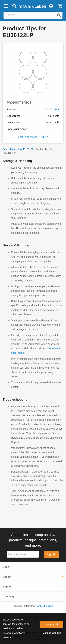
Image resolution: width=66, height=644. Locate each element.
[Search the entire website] (33, 15)
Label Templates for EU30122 (33, 137)
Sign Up (52, 554)
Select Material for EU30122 (18, 149)
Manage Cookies (52, 633)
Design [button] (7, 577)
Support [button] (8, 587)
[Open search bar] (14, 6)
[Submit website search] (59, 15)
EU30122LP (52, 109)
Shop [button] (6, 567)
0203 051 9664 (45, 606)
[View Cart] (60, 6)
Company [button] (9, 596)
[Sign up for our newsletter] (23, 554)
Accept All (52, 625)
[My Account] (51, 6)
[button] (6, 6)
